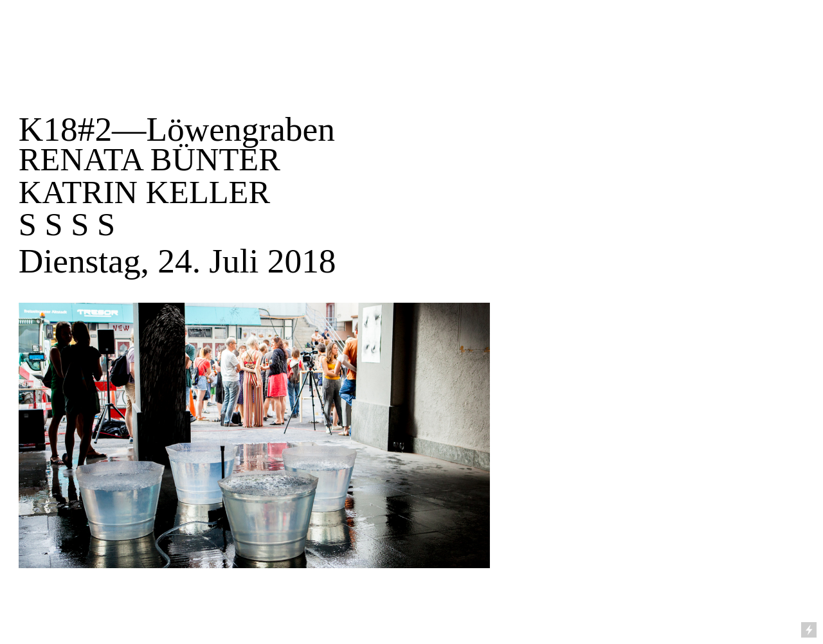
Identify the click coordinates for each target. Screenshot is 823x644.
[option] (411, 435)
